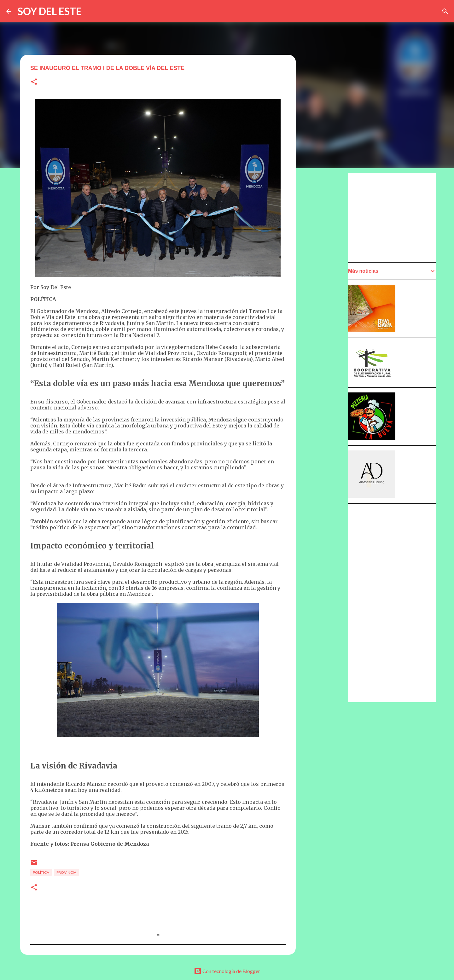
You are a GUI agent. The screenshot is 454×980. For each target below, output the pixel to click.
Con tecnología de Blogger (227, 971)
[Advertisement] (327, 352)
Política (41, 872)
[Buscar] (445, 11)
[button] (34, 82)
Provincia (66, 872)
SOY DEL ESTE (50, 11)
